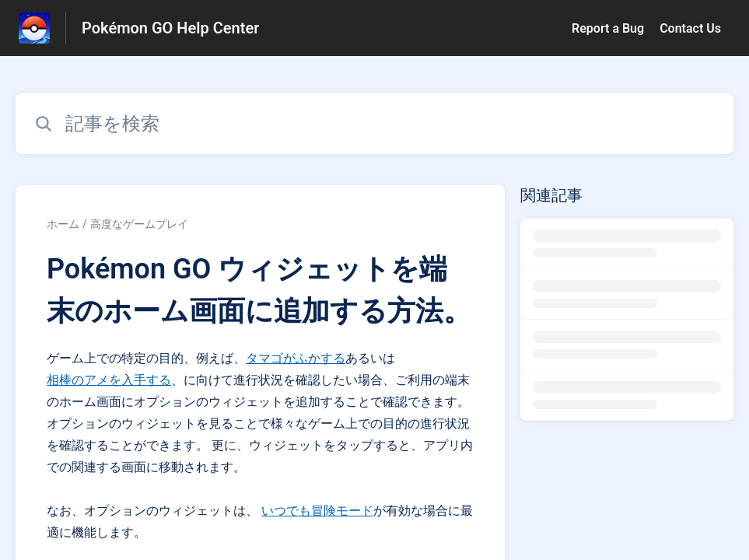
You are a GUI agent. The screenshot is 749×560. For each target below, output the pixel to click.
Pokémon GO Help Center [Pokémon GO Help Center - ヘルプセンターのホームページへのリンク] (170, 28)
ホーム (63, 224)
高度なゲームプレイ (139, 224)
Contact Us (690, 28)
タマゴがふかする (296, 358)
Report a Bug (608, 28)
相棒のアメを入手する (109, 380)
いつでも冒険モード (317, 511)
